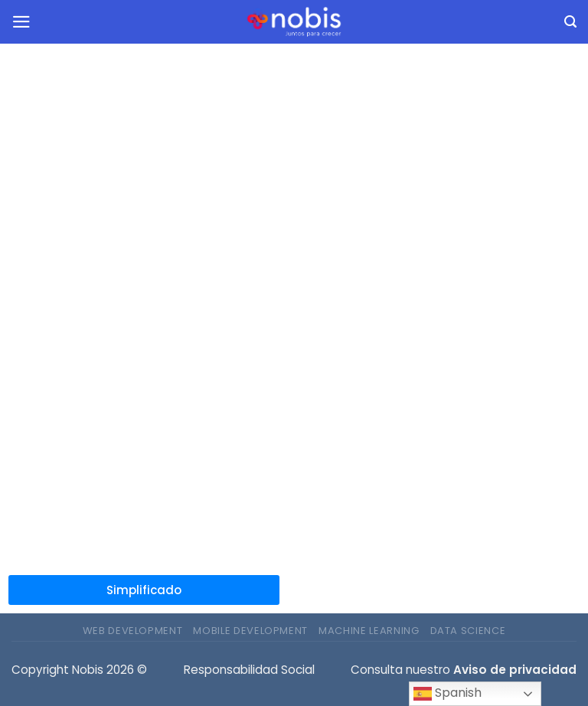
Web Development (133, 631)
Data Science (468, 631)
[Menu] (21, 22)
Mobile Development (250, 631)
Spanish (448, 693)
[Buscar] (570, 22)
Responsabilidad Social (249, 670)
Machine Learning (369, 631)
